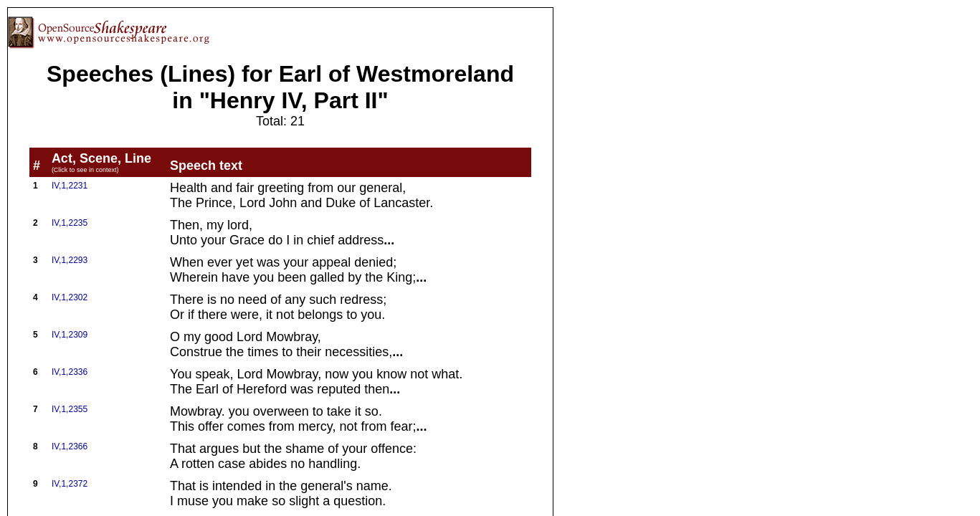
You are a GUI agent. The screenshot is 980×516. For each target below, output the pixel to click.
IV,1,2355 (70, 409)
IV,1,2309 (70, 335)
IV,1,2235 (70, 223)
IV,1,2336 (70, 372)
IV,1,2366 (70, 446)
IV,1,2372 (70, 484)
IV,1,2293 (70, 260)
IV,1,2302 (70, 297)
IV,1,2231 (70, 186)
